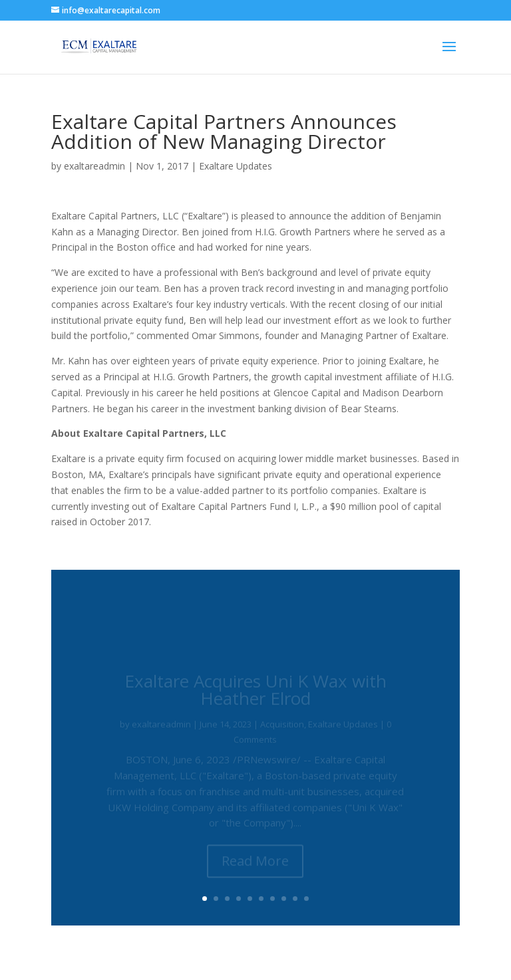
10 (306, 899)
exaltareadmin (94, 166)
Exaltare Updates (236, 166)
